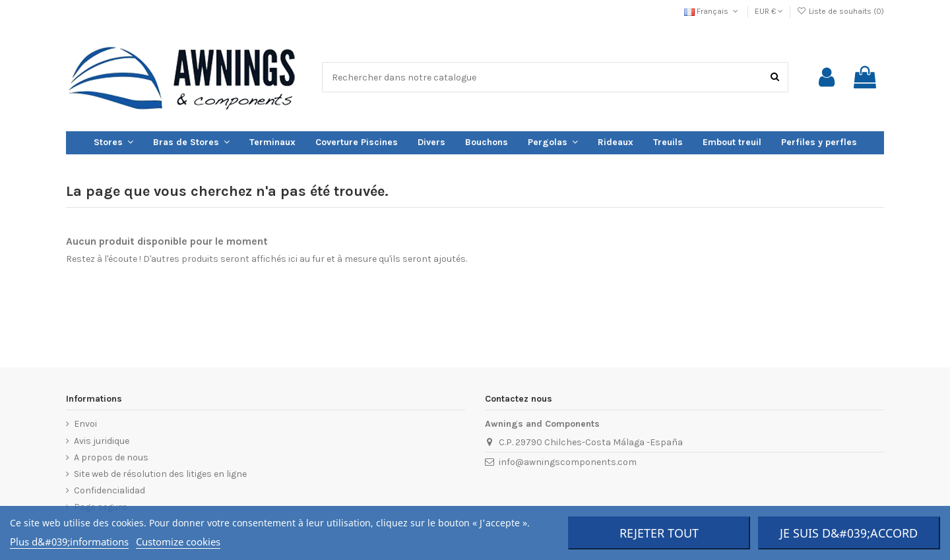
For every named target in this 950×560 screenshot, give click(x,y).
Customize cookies (178, 542)
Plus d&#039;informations (69, 542)
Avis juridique (102, 441)
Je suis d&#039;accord (849, 533)
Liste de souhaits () (840, 11)
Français (712, 11)
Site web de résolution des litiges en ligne (160, 474)
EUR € (769, 11)
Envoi (85, 424)
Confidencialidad (110, 490)
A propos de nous (111, 457)
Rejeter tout (659, 533)
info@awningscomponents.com (568, 462)
